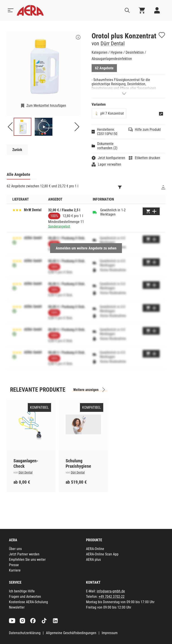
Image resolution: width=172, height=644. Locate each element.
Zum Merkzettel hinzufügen (46, 106)
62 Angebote (104, 68)
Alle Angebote (18, 174)
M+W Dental (33, 210)
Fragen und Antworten (25, 597)
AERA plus (93, 560)
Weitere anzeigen (86, 390)
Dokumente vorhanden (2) (107, 146)
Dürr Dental (113, 44)
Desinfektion (135, 52)
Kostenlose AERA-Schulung (28, 602)
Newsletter (17, 607)
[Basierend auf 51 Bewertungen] (17, 210)
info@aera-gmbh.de (111, 591)
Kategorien (100, 52)
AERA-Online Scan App (102, 554)
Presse (14, 565)
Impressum (110, 633)
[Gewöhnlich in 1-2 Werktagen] (95, 212)
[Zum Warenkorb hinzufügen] (151, 211)
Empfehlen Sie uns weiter (27, 560)
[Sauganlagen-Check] (31, 424)
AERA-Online (95, 549)
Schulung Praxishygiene (78, 463)
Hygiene (117, 52)
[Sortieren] (163, 187)
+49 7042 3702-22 (112, 597)
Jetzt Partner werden (24, 554)
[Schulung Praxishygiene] (83, 424)
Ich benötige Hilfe (22, 591)
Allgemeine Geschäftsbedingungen (71, 633)
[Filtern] (120, 187)
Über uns (15, 549)
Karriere (15, 570)
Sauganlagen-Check (26, 463)
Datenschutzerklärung (25, 633)
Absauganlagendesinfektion (112, 59)
